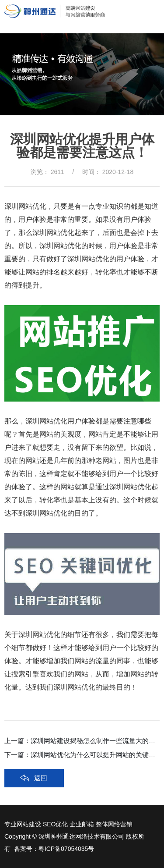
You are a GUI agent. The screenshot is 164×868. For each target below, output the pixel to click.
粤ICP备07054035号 (66, 849)
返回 (41, 778)
